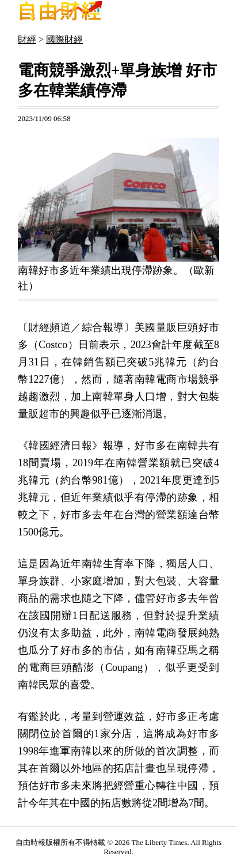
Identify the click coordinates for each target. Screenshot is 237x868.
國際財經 (64, 39)
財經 (27, 39)
